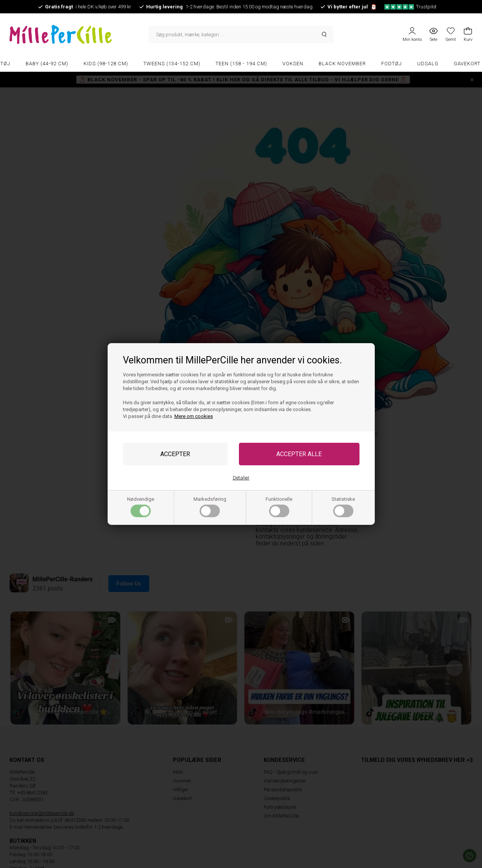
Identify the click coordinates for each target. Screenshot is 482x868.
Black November (342, 64)
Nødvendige (141, 507)
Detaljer (241, 478)
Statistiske (343, 507)
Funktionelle (279, 507)
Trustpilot (410, 7)
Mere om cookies (194, 416)
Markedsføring (210, 507)
